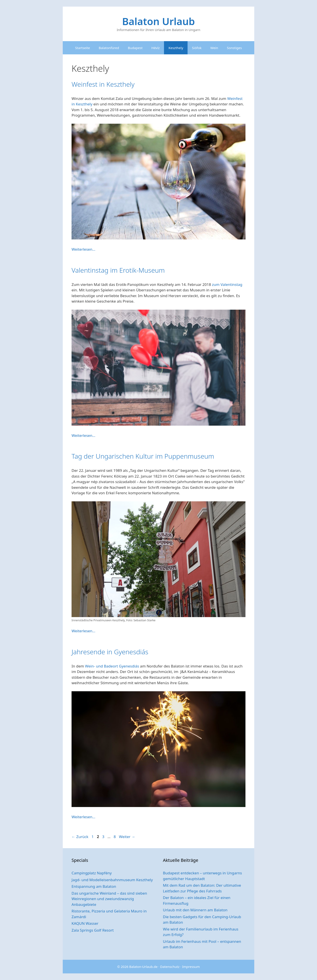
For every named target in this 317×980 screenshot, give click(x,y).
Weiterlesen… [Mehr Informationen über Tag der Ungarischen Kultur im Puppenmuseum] (83, 631)
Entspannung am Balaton (94, 886)
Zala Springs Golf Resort (93, 930)
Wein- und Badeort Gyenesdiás (112, 666)
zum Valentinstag (227, 284)
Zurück (80, 837)
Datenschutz (170, 967)
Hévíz (156, 48)
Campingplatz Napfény (92, 873)
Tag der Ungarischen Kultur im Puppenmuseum (143, 456)
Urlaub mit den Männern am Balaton (195, 910)
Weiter (127, 837)
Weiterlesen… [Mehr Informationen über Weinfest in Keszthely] (83, 249)
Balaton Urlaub (159, 21)
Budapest (135, 48)
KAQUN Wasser (85, 923)
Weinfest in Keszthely (103, 84)
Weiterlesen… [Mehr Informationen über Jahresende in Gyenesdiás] (83, 817)
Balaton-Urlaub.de (143, 967)
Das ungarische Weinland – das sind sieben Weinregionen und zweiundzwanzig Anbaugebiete (109, 899)
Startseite (82, 48)
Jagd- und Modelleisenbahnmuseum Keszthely (112, 880)
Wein (214, 48)
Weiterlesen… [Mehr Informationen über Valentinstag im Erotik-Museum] (83, 435)
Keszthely (176, 48)
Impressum (191, 967)
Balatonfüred (109, 48)
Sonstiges (234, 48)
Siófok (197, 48)
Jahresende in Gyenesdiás (110, 652)
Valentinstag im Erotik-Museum (118, 270)
